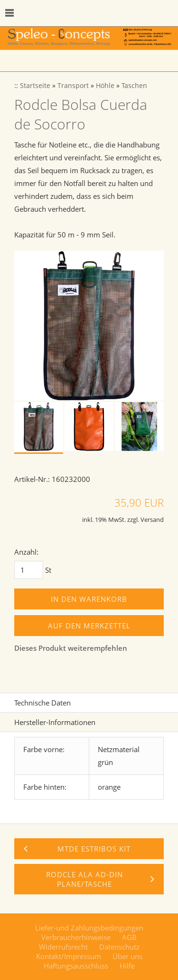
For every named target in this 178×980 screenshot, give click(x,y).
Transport (73, 86)
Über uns (127, 956)
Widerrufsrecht (63, 947)
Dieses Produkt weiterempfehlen (71, 648)
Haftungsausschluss (76, 966)
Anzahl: (26, 552)
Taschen (134, 86)
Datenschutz (119, 947)
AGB (129, 937)
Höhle (105, 86)
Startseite (35, 86)
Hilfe (127, 966)
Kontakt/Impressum (69, 956)
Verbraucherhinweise (76, 937)
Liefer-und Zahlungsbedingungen (89, 928)
